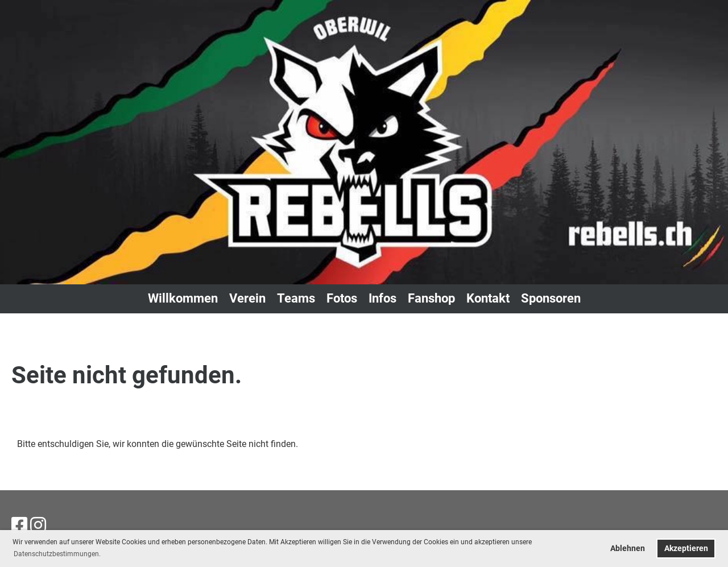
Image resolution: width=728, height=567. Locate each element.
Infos (382, 298)
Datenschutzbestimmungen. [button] (57, 554)
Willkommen (183, 298)
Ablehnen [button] (628, 549)
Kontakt (488, 298)
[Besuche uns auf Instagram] (38, 525)
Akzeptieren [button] (686, 549)
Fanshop (431, 298)
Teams (296, 298)
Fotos (342, 298)
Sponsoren (551, 298)
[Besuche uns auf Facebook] (19, 525)
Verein (247, 298)
